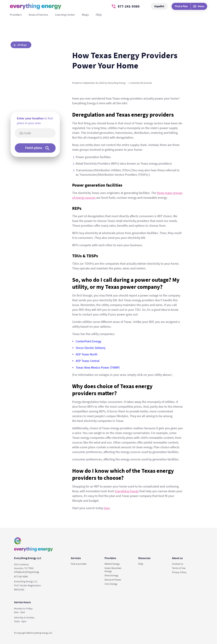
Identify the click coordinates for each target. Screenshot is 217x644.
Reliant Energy (112, 564)
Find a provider (79, 564)
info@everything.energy (27, 572)
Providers (16, 15)
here (107, 508)
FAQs (99, 15)
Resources (144, 558)
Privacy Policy (179, 572)
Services (76, 558)
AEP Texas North (87, 354)
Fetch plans (37, 148)
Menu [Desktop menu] (199, 6)
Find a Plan (181, 6)
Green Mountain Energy (113, 570)
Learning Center (65, 15)
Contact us (178, 564)
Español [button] (159, 6)
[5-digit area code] (37, 133)
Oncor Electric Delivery (91, 348)
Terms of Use (179, 568)
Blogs (85, 15)
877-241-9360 (126, 6)
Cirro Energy (111, 584)
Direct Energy (111, 575)
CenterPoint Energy (88, 341)
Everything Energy (127, 491)
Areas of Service (38, 15)
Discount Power (113, 580)
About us (177, 558)
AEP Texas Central (88, 361)
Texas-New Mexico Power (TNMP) (98, 367)
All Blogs (20, 45)
